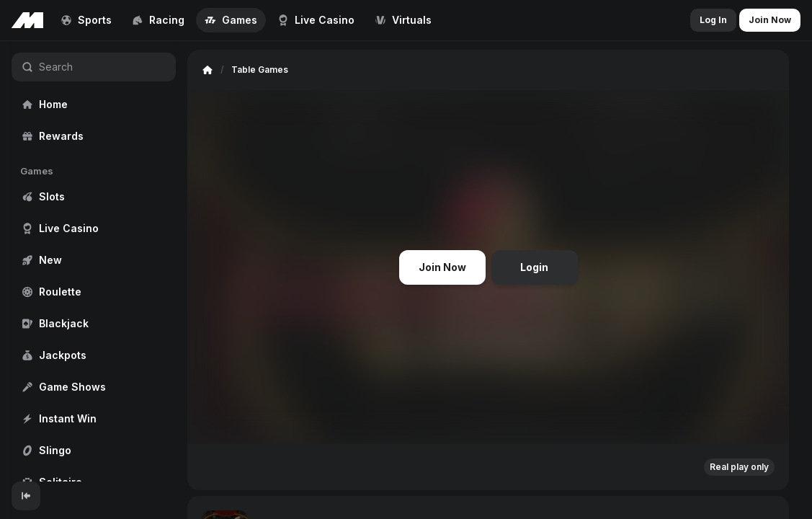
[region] (94, 261)
